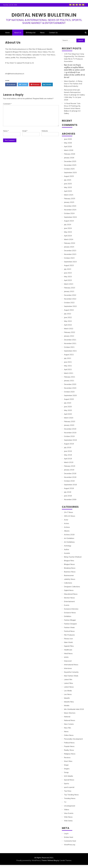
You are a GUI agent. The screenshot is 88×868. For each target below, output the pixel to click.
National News (70, 720)
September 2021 (70, 351)
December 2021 (70, 340)
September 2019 (70, 440)
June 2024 (68, 228)
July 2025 (68, 180)
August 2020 (69, 399)
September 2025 (70, 172)
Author (67, 549)
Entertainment (69, 601)
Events (67, 605)
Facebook (11, 85)
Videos (67, 809)
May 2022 (68, 321)
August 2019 (69, 444)
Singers (67, 769)
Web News (68, 817)
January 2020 (69, 425)
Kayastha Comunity (71, 672)
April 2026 (68, 146)
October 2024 (69, 213)
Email (25, 131)
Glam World (68, 642)
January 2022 (69, 336)
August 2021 (69, 355)
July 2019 (68, 447)
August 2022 (69, 310)
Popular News (69, 746)
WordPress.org (70, 845)
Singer (66, 765)
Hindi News (68, 653)
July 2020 (68, 403)
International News (71, 665)
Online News (69, 735)
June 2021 (68, 362)
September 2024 (70, 217)
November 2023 (70, 254)
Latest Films (68, 683)
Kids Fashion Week (71, 676)
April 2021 (68, 369)
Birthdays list (77, 5)
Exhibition (68, 616)
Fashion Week (69, 627)
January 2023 (69, 291)
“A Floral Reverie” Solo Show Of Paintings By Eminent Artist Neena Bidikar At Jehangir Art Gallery (72, 108)
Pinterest (35, 85)
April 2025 (68, 191)
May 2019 (68, 455)
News (80, 5)
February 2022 (70, 332)
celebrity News (70, 579)
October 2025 (69, 169)
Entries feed (68, 837)
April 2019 (68, 459)
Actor (66, 520)
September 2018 (70, 485)
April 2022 (68, 325)
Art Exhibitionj (69, 542)
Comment (7, 104)
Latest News (69, 687)
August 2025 (69, 176)
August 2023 (69, 265)
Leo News (68, 694)
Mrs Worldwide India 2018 (74, 709)
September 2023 (70, 262)
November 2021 (70, 343)
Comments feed (70, 841)
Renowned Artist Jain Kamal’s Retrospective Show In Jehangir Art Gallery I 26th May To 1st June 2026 (74, 95)
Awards (67, 553)
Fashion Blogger (70, 620)
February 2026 (70, 154)
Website (45, 131)
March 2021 (69, 373)
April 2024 (68, 236)
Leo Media (68, 691)
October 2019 (69, 436)
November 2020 (70, 388)
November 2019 (70, 433)
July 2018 (68, 492)
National (67, 717)
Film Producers (69, 635)
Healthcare (68, 650)
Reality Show (69, 750)
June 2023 (68, 273)
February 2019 (70, 466)
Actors (66, 523)
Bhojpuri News (69, 564)
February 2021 (70, 377)
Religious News (70, 754)
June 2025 (68, 184)
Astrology (68, 546)
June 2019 (68, 451)
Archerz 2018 (69, 535)
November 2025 (70, 165)
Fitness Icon (68, 639)
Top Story (68, 791)
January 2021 (69, 381)
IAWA (66, 657)
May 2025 (68, 187)
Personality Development (73, 739)
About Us (74, 5)
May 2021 (68, 366)
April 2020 (68, 414)
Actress (67, 527)
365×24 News (70, 516)
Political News (69, 743)
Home (70, 5)
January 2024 (69, 247)
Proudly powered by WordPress (28, 860)
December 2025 (70, 161)
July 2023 (68, 269)
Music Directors (70, 713)
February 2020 (70, 421)
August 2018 (69, 488)
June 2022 (68, 317)
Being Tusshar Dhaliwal (73, 557)
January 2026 (69, 158)
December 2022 (70, 295)
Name (6, 131)
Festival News (69, 631)
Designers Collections (72, 587)
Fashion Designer (70, 624)
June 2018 (68, 496)
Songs (66, 772)
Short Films (68, 761)
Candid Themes (65, 860)
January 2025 (69, 202)
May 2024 (68, 232)
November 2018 (70, 477)
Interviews (68, 668)
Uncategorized (69, 806)
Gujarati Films (69, 646)
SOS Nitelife (68, 776)
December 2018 (70, 473)
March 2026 (69, 150)
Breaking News (70, 568)
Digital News (69, 590)
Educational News (71, 594)
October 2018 (69, 481)
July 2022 (68, 314)
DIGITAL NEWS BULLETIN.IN (44, 15)
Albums (67, 531)
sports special (69, 787)
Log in (66, 833)
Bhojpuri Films (69, 561)
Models (67, 705)
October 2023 (69, 258)
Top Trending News (71, 795)
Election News (69, 598)
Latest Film (68, 679)
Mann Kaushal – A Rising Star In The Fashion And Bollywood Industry (73, 84)
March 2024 (69, 239)
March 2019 (69, 462)
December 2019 (70, 429)
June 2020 (68, 407)
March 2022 (69, 329)
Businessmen (69, 575)
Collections (68, 583)
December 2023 (70, 250)
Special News (69, 780)
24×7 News (68, 512)
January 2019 (69, 470)
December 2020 (70, 384)
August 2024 (69, 221)
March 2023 (69, 284)
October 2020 (69, 392)
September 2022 (70, 306)
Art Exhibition (69, 538)
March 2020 (69, 418)
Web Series (68, 821)
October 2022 (69, 303)
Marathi (67, 698)
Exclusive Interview (71, 609)
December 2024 (70, 206)
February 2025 (70, 198)
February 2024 (70, 243)
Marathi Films (69, 702)
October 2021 (69, 347)
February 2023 (70, 288)
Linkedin (47, 85)
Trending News (70, 798)
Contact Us (83, 5)
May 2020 (68, 410)
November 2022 (70, 299)
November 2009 (70, 499)
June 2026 (68, 139)
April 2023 (68, 280)
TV (65, 802)
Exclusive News (70, 613)
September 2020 (70, 395)
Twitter (23, 85)
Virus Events (69, 813)
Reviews (67, 757)
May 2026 (68, 143)
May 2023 (68, 277)
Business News (70, 572)
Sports (66, 783)
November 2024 (70, 210)
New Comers (69, 724)
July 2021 (68, 358)
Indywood (68, 661)
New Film (67, 728)
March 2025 (69, 195)
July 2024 (68, 224)
